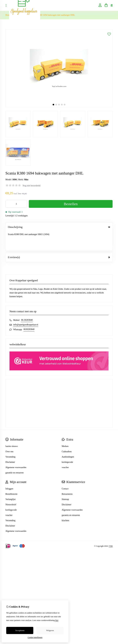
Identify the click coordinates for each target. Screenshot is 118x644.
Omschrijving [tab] (59, 227)
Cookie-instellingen (35, 637)
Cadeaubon (67, 433)
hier (57, 620)
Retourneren (67, 475)
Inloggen (9, 470)
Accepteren (20, 630)
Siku (26, 180)
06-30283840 (27, 301)
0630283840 (29, 310)
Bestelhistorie (11, 475)
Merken (65, 427)
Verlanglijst (11, 480)
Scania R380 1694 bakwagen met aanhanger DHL (53, 15)
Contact (65, 470)
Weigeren (50, 630)
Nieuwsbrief (11, 486)
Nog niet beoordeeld (31, 186)
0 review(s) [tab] (59, 238)
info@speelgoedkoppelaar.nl (26, 306)
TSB (111, 527)
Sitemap (65, 480)
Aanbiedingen (68, 438)
